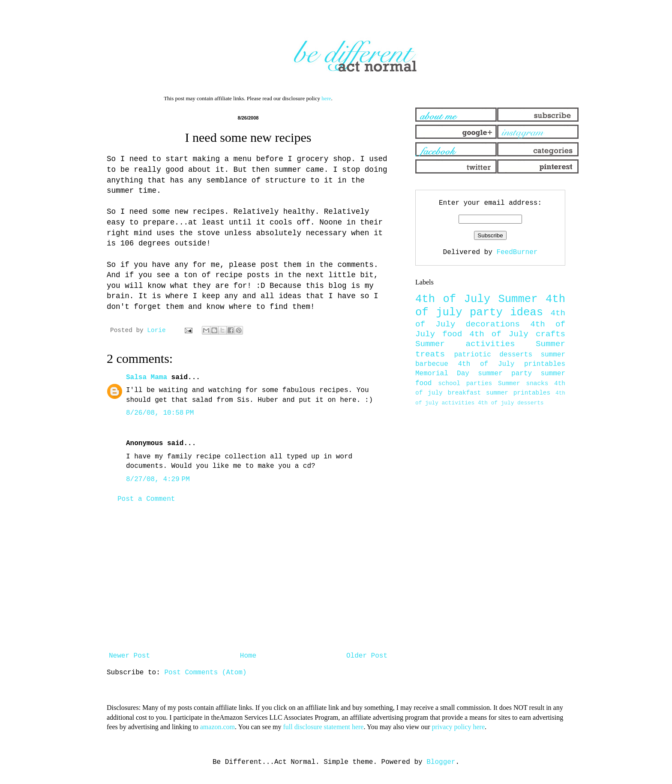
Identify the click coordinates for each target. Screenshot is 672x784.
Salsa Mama (147, 377)
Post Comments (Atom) (205, 673)
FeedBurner (517, 252)
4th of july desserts (511, 403)
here (326, 98)
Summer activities (465, 344)
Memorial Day (442, 374)
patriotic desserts (493, 355)
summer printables (518, 393)
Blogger (441, 762)
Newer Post (129, 656)
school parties (465, 383)
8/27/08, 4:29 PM (158, 479)
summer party (505, 374)
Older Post (367, 656)
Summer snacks (523, 383)
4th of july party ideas (490, 306)
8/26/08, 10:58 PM (160, 413)
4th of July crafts (517, 334)
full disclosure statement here (323, 727)
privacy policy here (459, 727)
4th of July (453, 299)
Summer (518, 299)
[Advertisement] (248, 578)
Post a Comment (146, 499)
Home (248, 656)
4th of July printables (512, 364)
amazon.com (217, 727)
